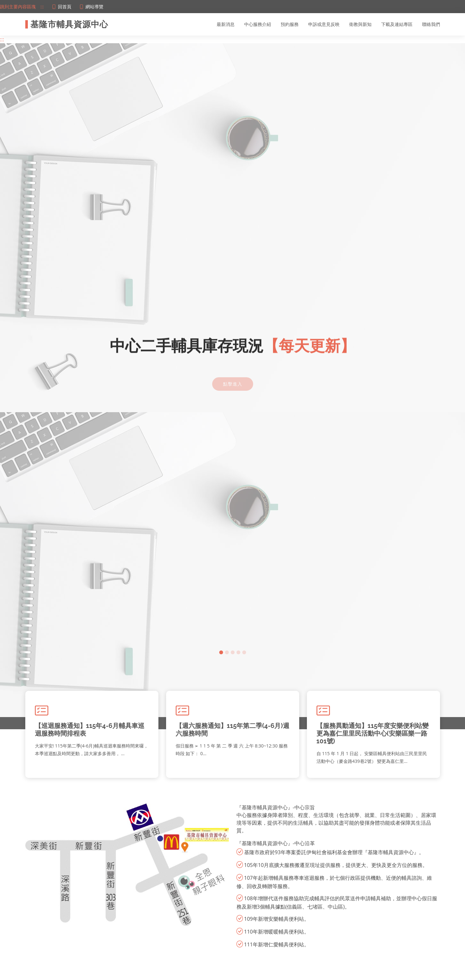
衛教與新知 (360, 24)
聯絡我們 (431, 24)
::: (42, 7)
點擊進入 (233, 378)
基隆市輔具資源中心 (69, 24)
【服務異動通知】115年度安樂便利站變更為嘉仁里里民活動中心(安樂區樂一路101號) (373, 733)
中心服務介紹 (258, 24)
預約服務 (290, 24)
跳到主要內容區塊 (18, 7)
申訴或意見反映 (324, 24)
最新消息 (226, 24)
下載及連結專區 (397, 24)
